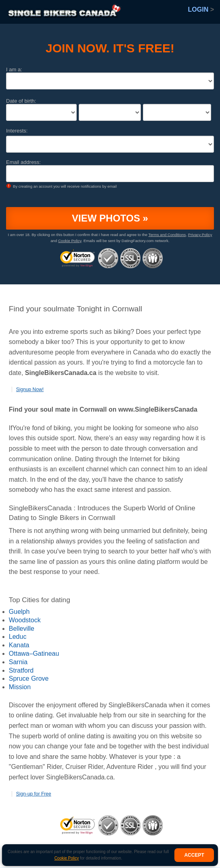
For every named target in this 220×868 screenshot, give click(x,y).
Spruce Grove (29, 678)
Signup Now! (30, 389)
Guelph (19, 612)
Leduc (18, 637)
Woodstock (25, 620)
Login (201, 9)
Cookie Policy (67, 858)
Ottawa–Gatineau (34, 654)
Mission (20, 687)
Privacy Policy (200, 235)
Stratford (21, 670)
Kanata (19, 645)
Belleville (22, 629)
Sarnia (18, 662)
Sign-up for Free (34, 794)
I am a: (14, 69)
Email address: (23, 162)
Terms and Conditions (167, 235)
